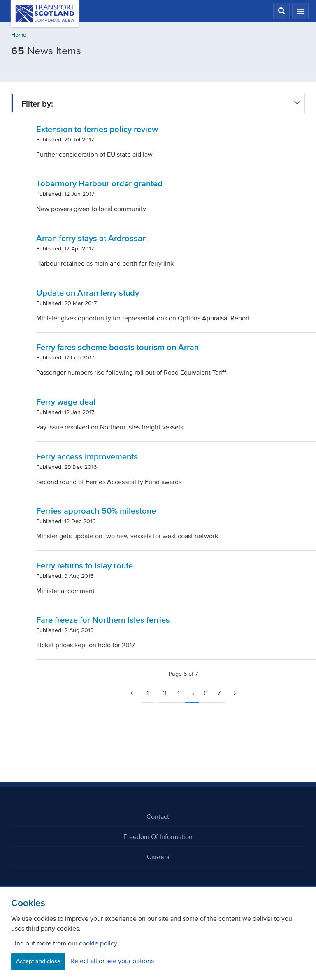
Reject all (84, 961)
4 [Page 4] (178, 693)
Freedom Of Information (158, 836)
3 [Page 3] (165, 693)
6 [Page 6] (206, 693)
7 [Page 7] (219, 693)
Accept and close (38, 961)
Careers (158, 857)
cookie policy (98, 943)
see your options (130, 961)
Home (19, 35)
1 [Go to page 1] (148, 693)
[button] (281, 11)
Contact (158, 816)
